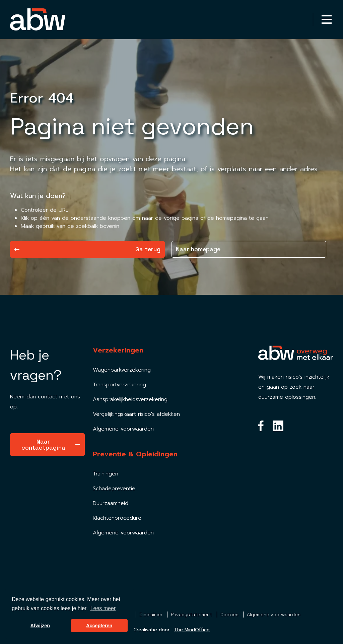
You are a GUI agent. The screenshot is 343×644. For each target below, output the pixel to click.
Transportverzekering (119, 385)
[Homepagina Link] (38, 19)
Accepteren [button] (99, 626)
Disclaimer (152, 615)
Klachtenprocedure (117, 518)
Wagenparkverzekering (122, 370)
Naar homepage (198, 249)
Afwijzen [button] (40, 626)
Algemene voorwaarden (123, 429)
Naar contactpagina (51, 444)
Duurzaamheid (111, 503)
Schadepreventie (114, 489)
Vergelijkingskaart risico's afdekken (136, 414)
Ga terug (87, 249)
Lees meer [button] (103, 608)
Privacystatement (192, 615)
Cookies (230, 615)
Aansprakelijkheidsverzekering (130, 399)
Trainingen (106, 474)
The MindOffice (192, 630)
